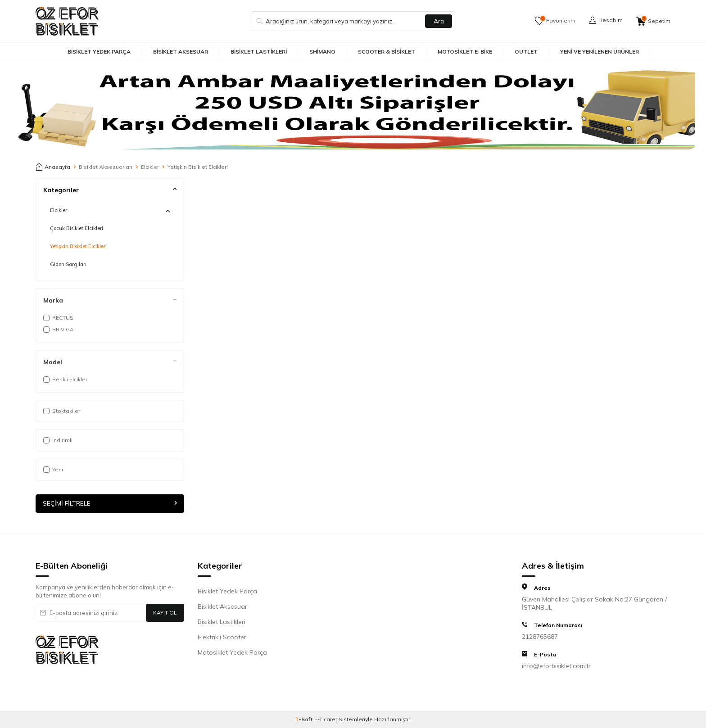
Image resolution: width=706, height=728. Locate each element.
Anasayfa (53, 167)
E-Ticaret (326, 719)
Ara (439, 21)
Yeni (53, 469)
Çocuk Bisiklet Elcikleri (77, 228)
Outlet (526, 52)
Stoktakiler (62, 411)
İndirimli (58, 440)
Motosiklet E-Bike (465, 52)
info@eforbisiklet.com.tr (556, 666)
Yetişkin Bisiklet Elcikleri (78, 246)
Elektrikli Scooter (222, 637)
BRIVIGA (59, 329)
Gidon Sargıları (68, 264)
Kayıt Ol (165, 613)
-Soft (305, 719)
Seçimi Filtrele (110, 503)
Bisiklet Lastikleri (259, 52)
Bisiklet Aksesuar (181, 52)
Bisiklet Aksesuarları (106, 167)
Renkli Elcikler (65, 379)
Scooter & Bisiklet (387, 52)
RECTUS (58, 318)
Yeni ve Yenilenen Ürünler (600, 52)
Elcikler (150, 167)
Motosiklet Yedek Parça (232, 652)
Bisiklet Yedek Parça (99, 52)
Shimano (322, 52)
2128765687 (540, 637)
